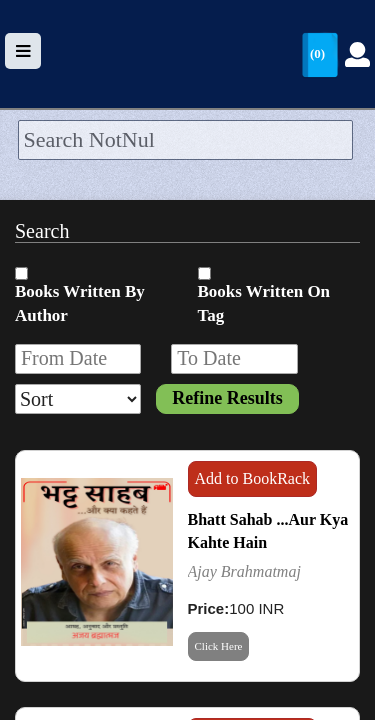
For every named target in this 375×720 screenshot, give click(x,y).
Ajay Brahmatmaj (244, 571)
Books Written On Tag (264, 303)
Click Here (219, 646)
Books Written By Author (80, 303)
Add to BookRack (253, 478)
